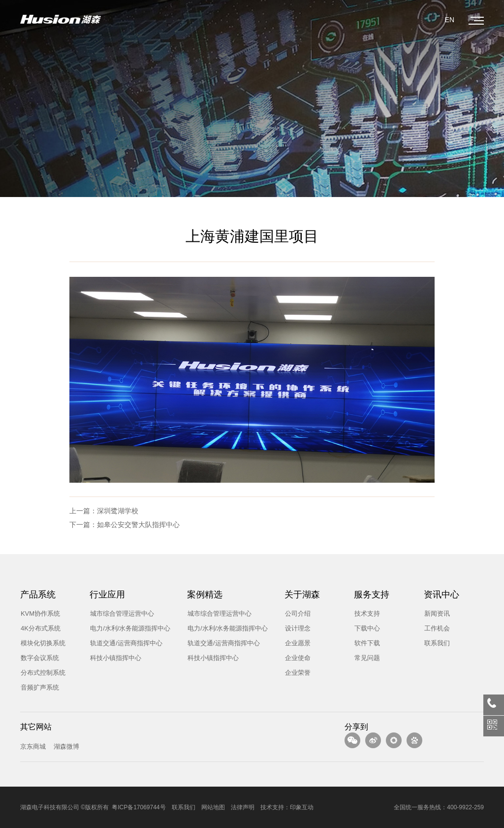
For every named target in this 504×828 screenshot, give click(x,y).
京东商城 (33, 746)
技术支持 (363, 613)
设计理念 (294, 628)
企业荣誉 (294, 672)
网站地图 (213, 807)
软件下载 (363, 643)
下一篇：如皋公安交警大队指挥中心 (125, 525)
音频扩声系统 (36, 687)
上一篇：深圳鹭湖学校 (104, 511)
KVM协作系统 (36, 613)
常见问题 (363, 657)
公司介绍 (294, 613)
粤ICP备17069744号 (139, 807)
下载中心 (363, 628)
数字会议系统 (36, 657)
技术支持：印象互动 (287, 807)
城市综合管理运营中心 (118, 613)
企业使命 (294, 657)
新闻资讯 (433, 613)
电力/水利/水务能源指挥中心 (126, 628)
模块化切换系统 (39, 643)
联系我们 (433, 643)
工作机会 (433, 628)
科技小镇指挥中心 (112, 657)
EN (450, 20)
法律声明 (243, 807)
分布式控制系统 (39, 672)
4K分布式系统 (37, 628)
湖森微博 (66, 746)
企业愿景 (294, 643)
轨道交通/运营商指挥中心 (122, 643)
